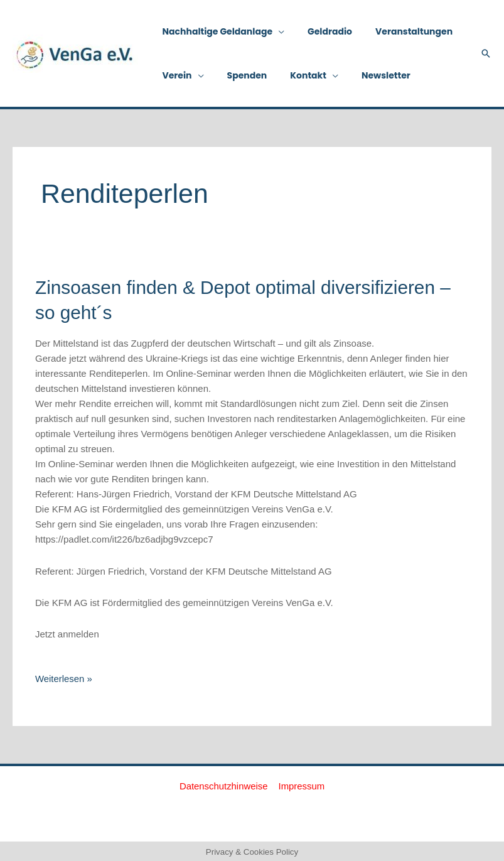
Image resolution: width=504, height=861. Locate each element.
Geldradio (322, 31)
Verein (174, 75)
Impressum (301, 784)
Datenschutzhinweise (224, 784)
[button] (486, 53)
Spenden (239, 75)
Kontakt (294, 75)
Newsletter (366, 75)
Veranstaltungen (400, 31)
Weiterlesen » (64, 676)
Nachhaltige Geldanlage (215, 31)
